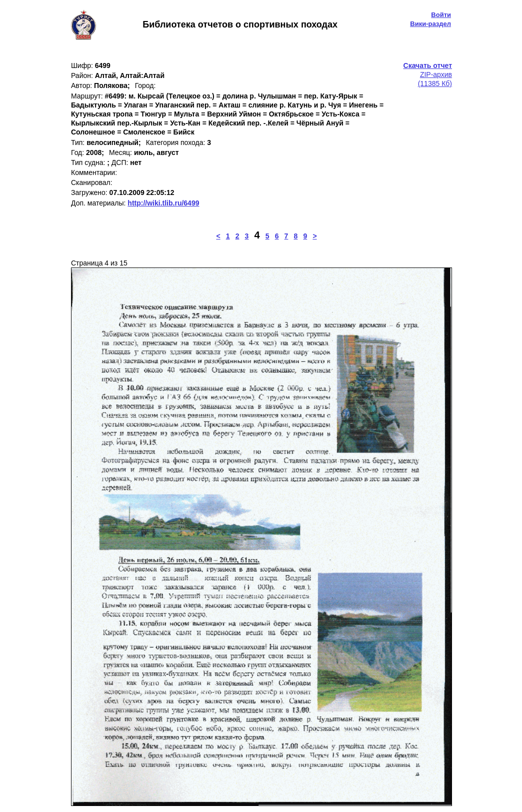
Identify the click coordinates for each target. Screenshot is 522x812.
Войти (441, 15)
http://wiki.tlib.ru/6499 (163, 203)
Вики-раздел (430, 24)
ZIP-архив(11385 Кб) (428, 74)
